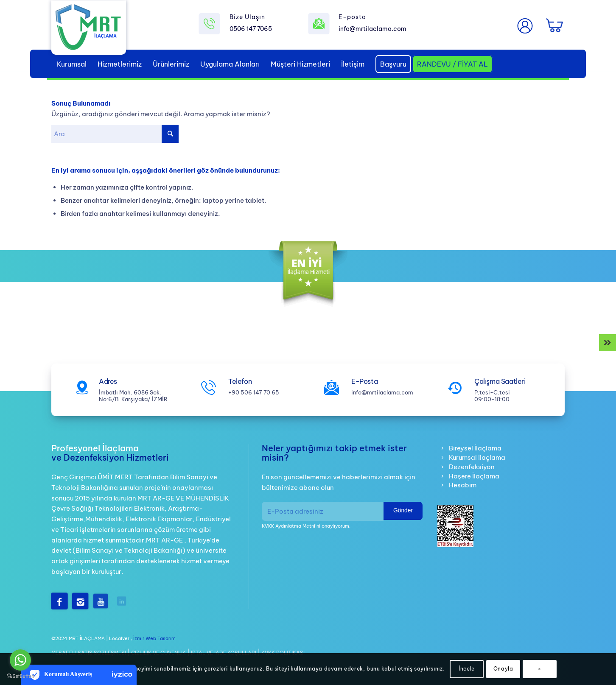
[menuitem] (72, 64)
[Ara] (115, 134)
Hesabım (463, 485)
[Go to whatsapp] (20, 660)
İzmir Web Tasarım (154, 638)
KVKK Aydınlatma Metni (288, 526)
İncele (467, 669)
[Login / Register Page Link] (525, 26)
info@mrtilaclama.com (372, 29)
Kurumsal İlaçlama (477, 457)
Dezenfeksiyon (472, 467)
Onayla (503, 669)
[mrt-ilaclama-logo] (89, 28)
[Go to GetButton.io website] (20, 676)
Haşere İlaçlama (474, 476)
